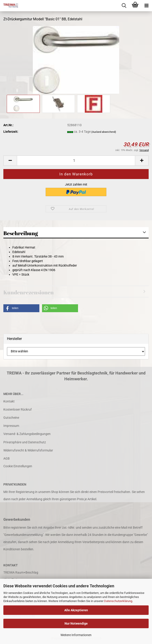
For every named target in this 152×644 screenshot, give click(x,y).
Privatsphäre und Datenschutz (25, 442)
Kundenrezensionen (29, 292)
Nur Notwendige (76, 623)
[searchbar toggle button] (124, 6)
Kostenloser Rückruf (18, 409)
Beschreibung (21, 233)
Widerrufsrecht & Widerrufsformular (28, 450)
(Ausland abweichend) (104, 132)
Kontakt (9, 401)
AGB (7, 458)
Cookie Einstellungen (18, 466)
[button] (10, 161)
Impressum (11, 426)
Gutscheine (11, 418)
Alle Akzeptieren (76, 610)
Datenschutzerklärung (118, 601)
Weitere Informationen (76, 635)
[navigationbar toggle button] (146, 6)
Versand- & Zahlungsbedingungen (27, 434)
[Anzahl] (76, 161)
